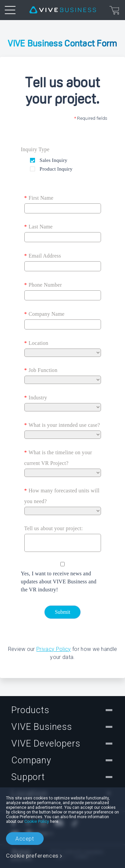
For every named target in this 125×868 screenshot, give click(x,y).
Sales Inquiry (53, 160)
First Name (39, 198)
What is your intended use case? (62, 425)
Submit (62, 612)
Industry (36, 398)
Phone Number (43, 285)
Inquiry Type (35, 149)
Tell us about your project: (54, 528)
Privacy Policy (53, 649)
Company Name (44, 314)
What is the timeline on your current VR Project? (58, 457)
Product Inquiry (55, 169)
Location (36, 343)
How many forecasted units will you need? (62, 495)
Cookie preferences (32, 856)
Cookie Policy (37, 822)
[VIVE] (63, 10)
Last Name (38, 227)
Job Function (41, 370)
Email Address (43, 256)
